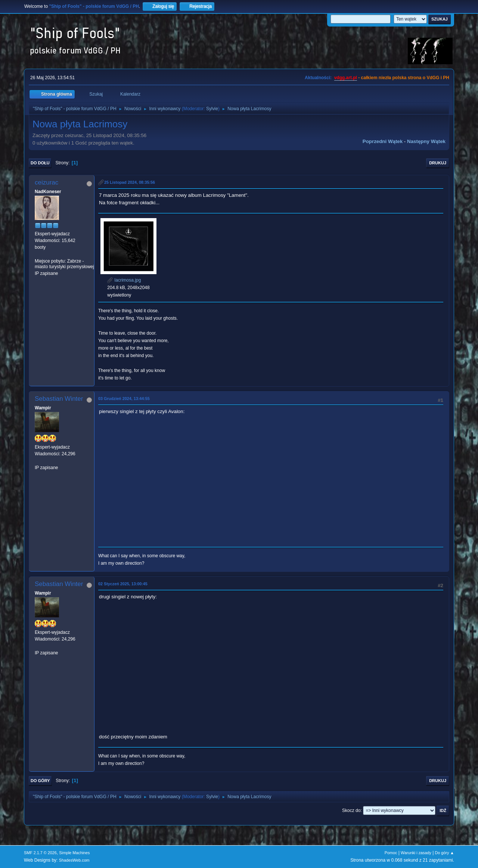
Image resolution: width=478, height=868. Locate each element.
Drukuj (438, 163)
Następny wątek (426, 141)
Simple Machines (74, 853)
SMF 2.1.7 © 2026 (40, 853)
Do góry (40, 781)
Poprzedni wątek (383, 141)
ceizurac (46, 182)
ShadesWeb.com (74, 860)
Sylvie (212, 109)
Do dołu (40, 163)
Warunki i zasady (416, 853)
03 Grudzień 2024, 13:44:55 (124, 399)
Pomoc (391, 853)
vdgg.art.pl (346, 78)
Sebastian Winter (59, 399)
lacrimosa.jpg (124, 280)
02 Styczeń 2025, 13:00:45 (123, 584)
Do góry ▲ (445, 853)
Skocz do (351, 810)
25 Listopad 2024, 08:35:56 (130, 182)
